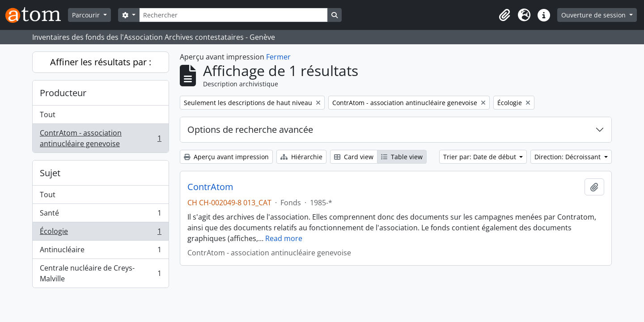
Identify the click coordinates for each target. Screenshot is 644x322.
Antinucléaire (100, 252)
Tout (48, 114)
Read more (284, 238)
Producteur (63, 93)
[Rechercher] (233, 15)
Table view (402, 157)
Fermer (278, 57)
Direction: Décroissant (568, 157)
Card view (354, 157)
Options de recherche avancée (250, 129)
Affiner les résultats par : (101, 62)
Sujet (50, 173)
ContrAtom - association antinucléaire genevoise (100, 138)
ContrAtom (210, 187)
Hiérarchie (301, 157)
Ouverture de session (594, 15)
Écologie (100, 233)
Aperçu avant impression (226, 157)
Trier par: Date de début (481, 157)
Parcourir (87, 15)
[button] (504, 15)
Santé (100, 215)
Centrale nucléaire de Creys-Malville (100, 273)
